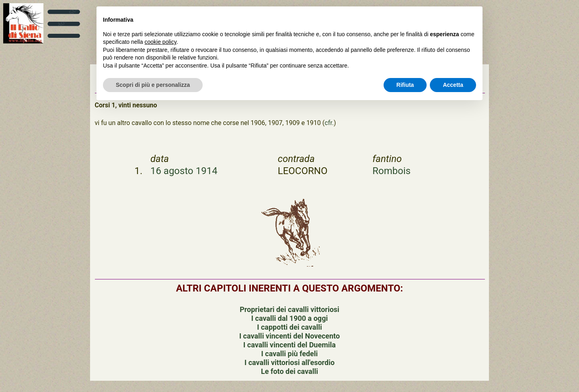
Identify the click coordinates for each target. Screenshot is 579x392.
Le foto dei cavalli (289, 371)
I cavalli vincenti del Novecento (289, 336)
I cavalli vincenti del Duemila (289, 345)
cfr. (329, 123)
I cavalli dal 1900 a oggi (289, 318)
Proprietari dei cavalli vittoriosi (289, 309)
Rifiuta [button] (405, 85)
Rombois (391, 171)
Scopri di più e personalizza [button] (153, 85)
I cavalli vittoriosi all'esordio (289, 362)
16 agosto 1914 (184, 171)
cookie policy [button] (161, 42)
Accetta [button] (453, 85)
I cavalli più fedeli (290, 354)
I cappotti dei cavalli (289, 327)
